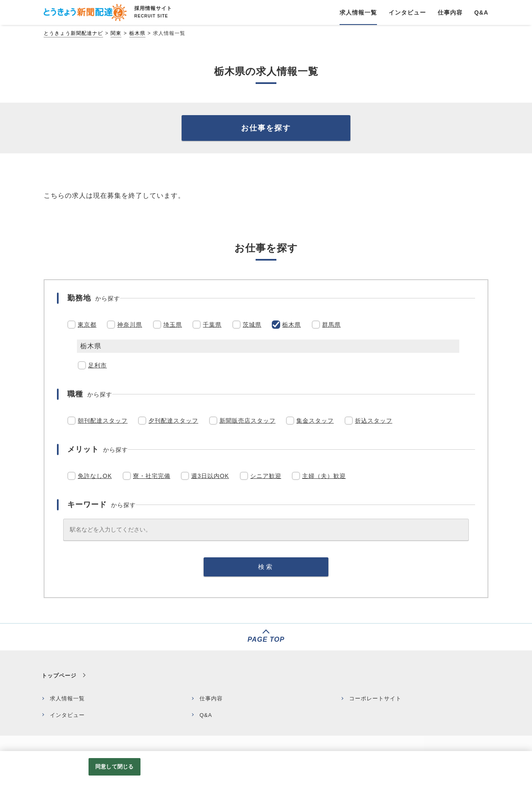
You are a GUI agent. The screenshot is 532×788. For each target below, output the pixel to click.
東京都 (87, 325)
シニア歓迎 (266, 476)
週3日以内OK (210, 476)
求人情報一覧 (67, 698)
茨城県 (252, 325)
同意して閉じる (114, 767)
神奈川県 (130, 325)
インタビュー (67, 715)
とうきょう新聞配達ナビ (73, 33)
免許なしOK (95, 476)
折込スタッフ (374, 421)
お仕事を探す (266, 128)
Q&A (206, 715)
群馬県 (331, 325)
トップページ (59, 676)
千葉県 (212, 325)
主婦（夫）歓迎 (324, 476)
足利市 (97, 365)
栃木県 (137, 33)
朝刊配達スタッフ (103, 421)
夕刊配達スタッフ (173, 421)
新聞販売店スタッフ (248, 421)
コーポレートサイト (375, 698)
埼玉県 (173, 325)
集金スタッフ (315, 421)
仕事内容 (211, 698)
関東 (116, 33)
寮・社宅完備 (152, 476)
